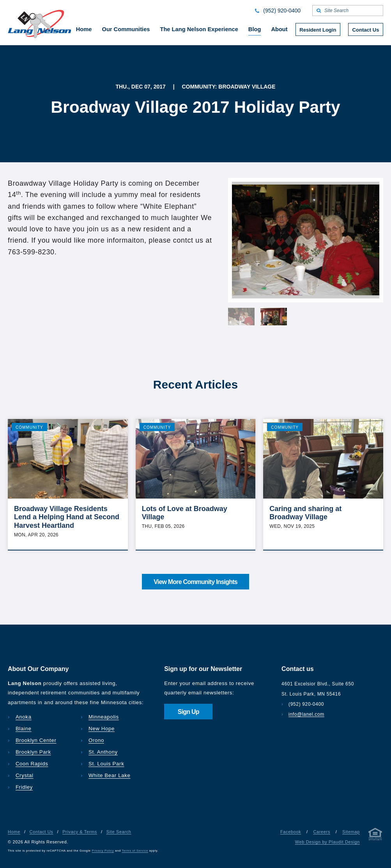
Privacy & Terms (80, 832)
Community (29, 427)
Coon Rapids (32, 764)
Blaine (24, 729)
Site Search (119, 832)
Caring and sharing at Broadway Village (305, 513)
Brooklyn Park (33, 752)
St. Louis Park (106, 764)
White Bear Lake (110, 775)
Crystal (25, 775)
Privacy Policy (103, 851)
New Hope (102, 729)
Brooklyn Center (36, 740)
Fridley (24, 787)
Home (14, 832)
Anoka (24, 717)
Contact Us (42, 832)
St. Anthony (103, 752)
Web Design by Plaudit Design (327, 842)
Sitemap (351, 832)
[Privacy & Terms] (375, 836)
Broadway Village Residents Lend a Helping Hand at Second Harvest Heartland (67, 517)
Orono (96, 740)
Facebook (291, 832)
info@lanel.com (306, 714)
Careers (322, 832)
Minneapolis (104, 717)
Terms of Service (135, 851)
